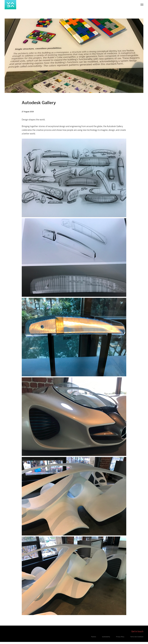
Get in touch (137, 631)
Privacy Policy (120, 637)
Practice (94, 637)
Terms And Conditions (137, 637)
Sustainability (106, 637)
